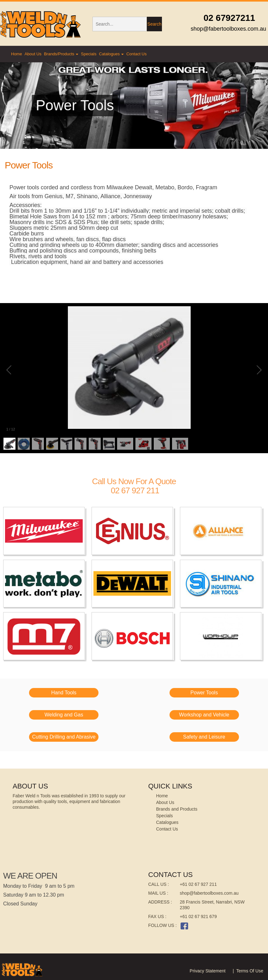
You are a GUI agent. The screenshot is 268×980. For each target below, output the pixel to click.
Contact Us (136, 54)
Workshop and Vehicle (204, 715)
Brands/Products (61, 54)
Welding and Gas (64, 715)
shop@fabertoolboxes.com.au (209, 893)
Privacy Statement (208, 971)
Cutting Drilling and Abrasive (64, 737)
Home (17, 54)
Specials (89, 54)
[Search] (119, 24)
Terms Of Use (250, 971)
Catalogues (111, 54)
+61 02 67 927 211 (198, 884)
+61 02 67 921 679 (198, 916)
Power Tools (204, 693)
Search (154, 24)
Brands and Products (177, 809)
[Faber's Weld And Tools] (42, 24)
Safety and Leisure (204, 737)
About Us (33, 54)
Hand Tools (64, 693)
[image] (45, 531)
